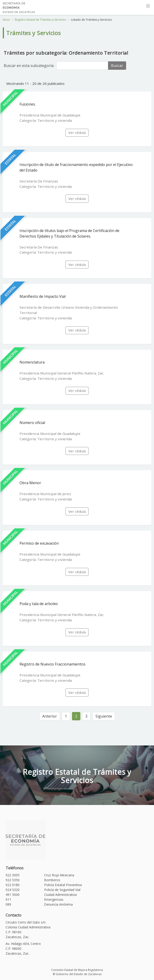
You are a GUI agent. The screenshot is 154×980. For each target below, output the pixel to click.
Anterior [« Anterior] (50, 716)
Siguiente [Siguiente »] (104, 716)
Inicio (6, 20)
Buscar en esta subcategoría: (29, 66)
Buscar (117, 66)
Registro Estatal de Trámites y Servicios (40, 20)
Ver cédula (77, 132)
